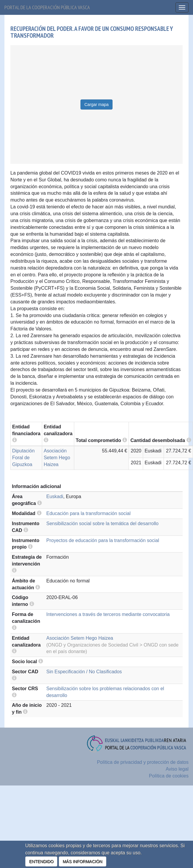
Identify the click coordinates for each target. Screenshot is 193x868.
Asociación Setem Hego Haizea (57, 458)
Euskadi (55, 496)
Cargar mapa (96, 104)
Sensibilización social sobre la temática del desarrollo (102, 524)
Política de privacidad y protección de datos (143, 762)
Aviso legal (177, 769)
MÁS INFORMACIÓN (83, 861)
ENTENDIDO (41, 861)
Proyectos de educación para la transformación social (103, 540)
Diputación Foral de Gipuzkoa (23, 458)
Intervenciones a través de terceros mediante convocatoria (108, 614)
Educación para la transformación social (88, 513)
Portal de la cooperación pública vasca (47, 7)
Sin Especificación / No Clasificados (84, 672)
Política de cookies (169, 776)
